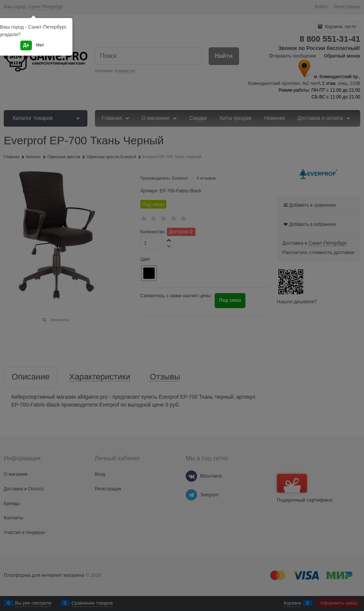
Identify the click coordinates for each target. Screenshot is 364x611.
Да (26, 45)
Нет (40, 45)
